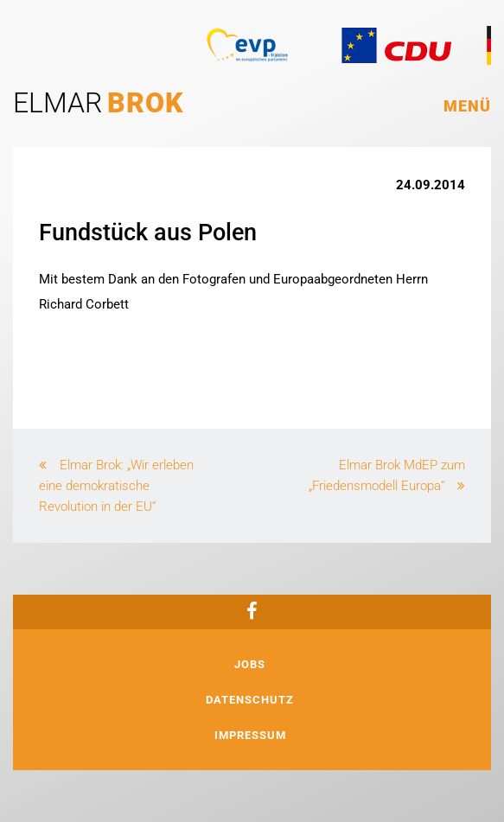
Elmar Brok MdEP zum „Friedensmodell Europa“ (387, 475)
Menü (467, 106)
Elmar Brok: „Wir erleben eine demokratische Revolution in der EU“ (116, 486)
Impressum (250, 735)
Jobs (250, 664)
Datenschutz (250, 700)
